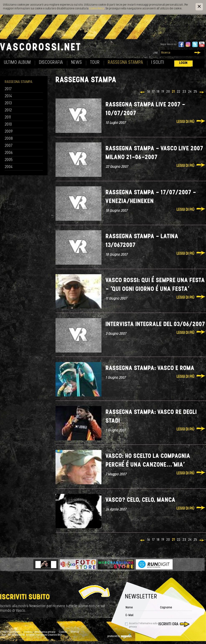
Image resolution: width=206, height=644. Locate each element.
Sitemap (75, 632)
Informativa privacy (45, 632)
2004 (9, 167)
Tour (95, 63)
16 (149, 92)
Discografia (51, 63)
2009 (9, 132)
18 (158, 92)
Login (183, 63)
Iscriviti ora (168, 624)
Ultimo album (17, 63)
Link (155, 53)
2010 (8, 125)
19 (163, 92)
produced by (119, 636)
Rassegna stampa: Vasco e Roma (150, 368)
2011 (8, 118)
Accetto (143, 625)
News (77, 63)
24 (190, 92)
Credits (28, 632)
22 (179, 92)
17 (153, 92)
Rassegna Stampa (126, 63)
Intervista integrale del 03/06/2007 (155, 324)
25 (195, 92)
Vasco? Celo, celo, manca (141, 500)
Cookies (63, 632)
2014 (8, 96)
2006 (9, 153)
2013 (8, 103)
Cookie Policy (97, 9)
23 (184, 92)
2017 (8, 89)
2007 (9, 146)
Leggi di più (185, 122)
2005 (9, 160)
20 (168, 92)
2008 (9, 139)
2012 (8, 110)
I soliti (158, 63)
